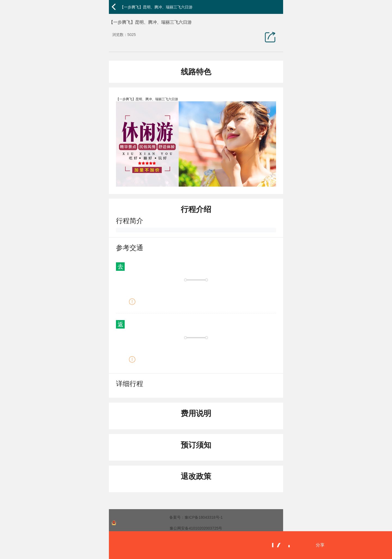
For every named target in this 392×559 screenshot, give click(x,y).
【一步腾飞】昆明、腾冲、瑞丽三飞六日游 (156, 7)
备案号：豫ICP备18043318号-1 (196, 517)
